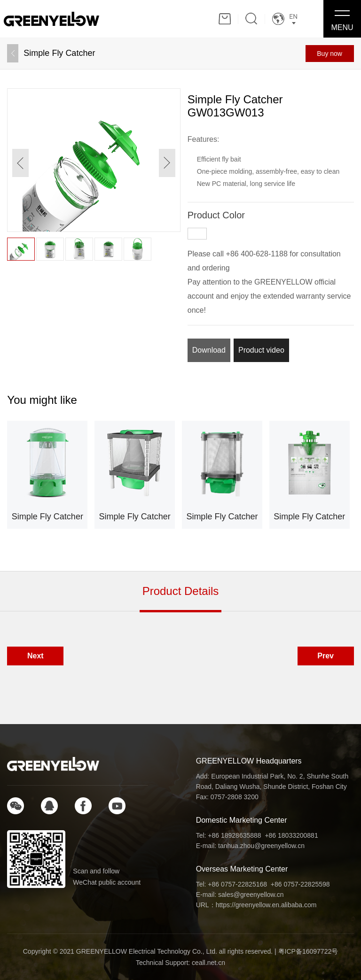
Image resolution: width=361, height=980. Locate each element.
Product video (261, 350)
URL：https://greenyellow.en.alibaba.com (256, 905)
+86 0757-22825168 (237, 884)
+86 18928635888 (234, 835)
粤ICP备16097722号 (308, 951)
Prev (326, 656)
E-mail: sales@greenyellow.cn (240, 895)
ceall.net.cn (208, 963)
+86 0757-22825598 (300, 884)
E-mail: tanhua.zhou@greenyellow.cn (250, 846)
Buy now (330, 54)
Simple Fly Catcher (59, 53)
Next (35, 656)
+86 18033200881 (291, 835)
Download (209, 350)
